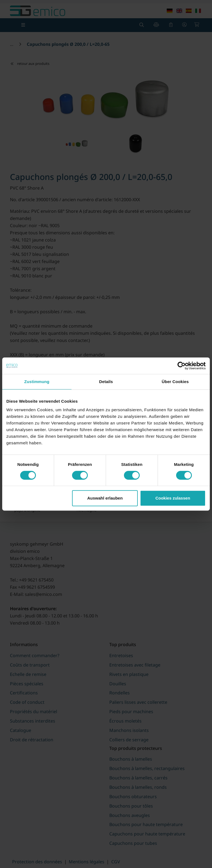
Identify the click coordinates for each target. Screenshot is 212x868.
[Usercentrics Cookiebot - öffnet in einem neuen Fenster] (181, 366)
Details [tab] (106, 382)
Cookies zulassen (173, 498)
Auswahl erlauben (105, 498)
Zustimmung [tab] (37, 382)
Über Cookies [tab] (175, 382)
